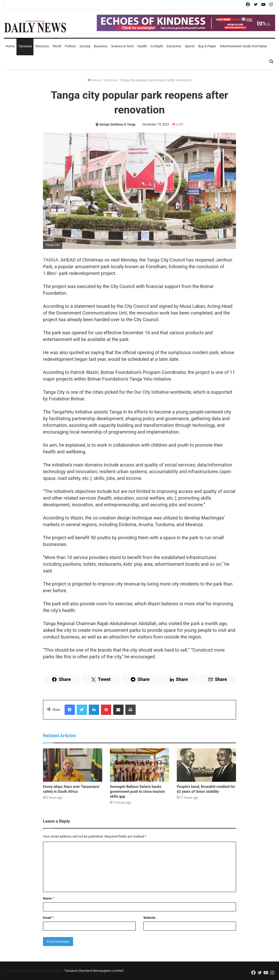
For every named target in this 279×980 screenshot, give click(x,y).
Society (85, 46)
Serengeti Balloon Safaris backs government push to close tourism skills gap (137, 792)
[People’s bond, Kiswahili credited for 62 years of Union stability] (206, 765)
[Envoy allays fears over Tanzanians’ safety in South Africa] (73, 765)
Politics (70, 46)
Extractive (174, 46)
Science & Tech (123, 46)
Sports (190, 46)
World (57, 46)
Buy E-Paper (207, 46)
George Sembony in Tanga (117, 124)
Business (101, 46)
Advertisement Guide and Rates (243, 46)
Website (149, 918)
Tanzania (25, 46)
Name (49, 898)
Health (142, 46)
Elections (42, 46)
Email (48, 918)
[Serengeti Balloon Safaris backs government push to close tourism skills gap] (139, 765)
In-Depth (157, 46)
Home (10, 46)
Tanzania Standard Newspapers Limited (94, 971)
